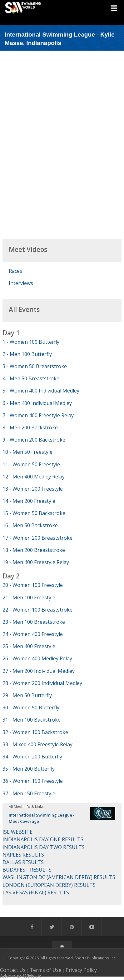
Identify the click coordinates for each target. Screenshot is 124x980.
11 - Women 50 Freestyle (31, 464)
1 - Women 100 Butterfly (31, 342)
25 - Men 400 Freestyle (29, 646)
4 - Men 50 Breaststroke (31, 378)
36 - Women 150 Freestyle (33, 781)
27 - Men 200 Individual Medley (39, 671)
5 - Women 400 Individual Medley (41, 391)
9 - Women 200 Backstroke (34, 440)
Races (15, 271)
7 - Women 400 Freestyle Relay (38, 415)
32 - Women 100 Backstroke (35, 732)
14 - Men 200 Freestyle (29, 501)
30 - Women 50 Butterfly (31, 707)
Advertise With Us (21, 976)
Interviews (21, 283)
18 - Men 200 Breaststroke (34, 550)
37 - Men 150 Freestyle (29, 793)
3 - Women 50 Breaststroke (35, 366)
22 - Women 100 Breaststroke (37, 610)
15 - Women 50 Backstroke (34, 513)
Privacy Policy (81, 970)
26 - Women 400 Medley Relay (37, 658)
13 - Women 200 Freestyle (33, 489)
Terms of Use (46, 970)
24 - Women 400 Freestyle (33, 634)
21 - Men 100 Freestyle (29, 597)
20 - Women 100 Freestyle (33, 585)
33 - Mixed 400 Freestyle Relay (37, 744)
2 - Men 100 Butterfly (27, 354)
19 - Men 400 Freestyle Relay (36, 562)
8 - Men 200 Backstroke (30, 427)
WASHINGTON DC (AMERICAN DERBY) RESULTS (59, 877)
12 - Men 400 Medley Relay (34, 477)
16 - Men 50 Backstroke (30, 525)
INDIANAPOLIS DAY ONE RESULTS (43, 839)
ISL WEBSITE (17, 832)
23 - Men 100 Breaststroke (34, 622)
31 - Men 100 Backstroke (32, 720)
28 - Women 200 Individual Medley (42, 683)
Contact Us (13, 970)
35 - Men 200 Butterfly (29, 769)
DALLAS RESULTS (23, 862)
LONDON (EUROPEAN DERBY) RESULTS (49, 885)
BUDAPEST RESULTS (27, 870)
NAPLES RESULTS (23, 855)
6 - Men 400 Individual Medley (37, 403)
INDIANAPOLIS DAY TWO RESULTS (44, 847)
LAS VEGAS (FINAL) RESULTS (36, 892)
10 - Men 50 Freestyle (27, 452)
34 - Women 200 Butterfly (32, 757)
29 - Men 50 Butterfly (27, 695)
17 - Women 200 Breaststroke (37, 538)
